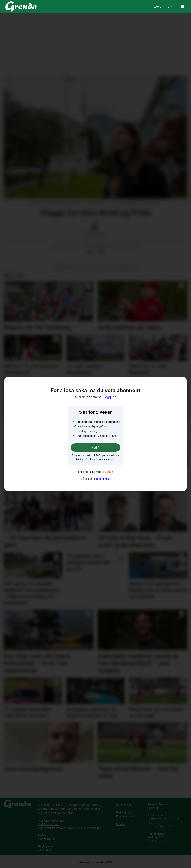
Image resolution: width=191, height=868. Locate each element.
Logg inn (95, 397)
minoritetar (128, 267)
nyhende (61, 267)
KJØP (96, 448)
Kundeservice (124, 816)
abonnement (103, 479)
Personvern (45, 828)
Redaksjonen (124, 812)
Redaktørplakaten (49, 824)
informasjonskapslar (64, 828)
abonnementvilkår (91, 828)
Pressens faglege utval (52, 821)
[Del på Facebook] (89, 252)
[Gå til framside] (21, 7)
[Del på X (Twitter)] (95, 252)
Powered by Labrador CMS (96, 862)
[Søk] (170, 7)
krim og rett (80, 267)
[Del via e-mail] (101, 252)
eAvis (157, 7)
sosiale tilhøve (104, 267)
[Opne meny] (183, 7)
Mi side (120, 824)
